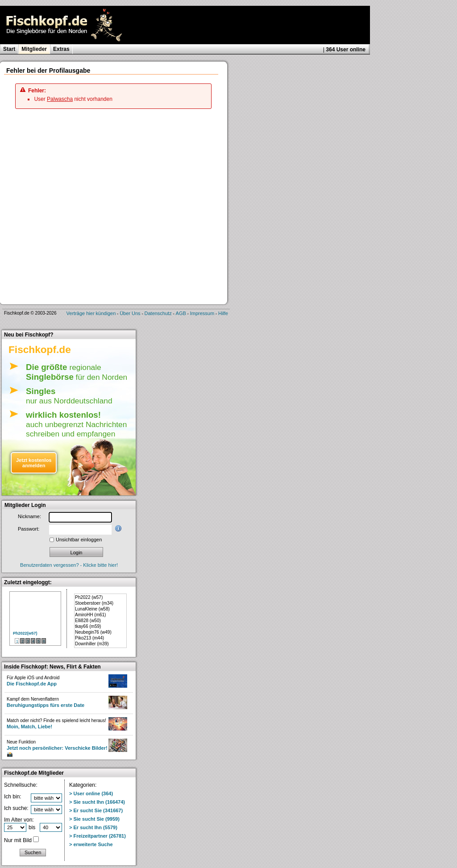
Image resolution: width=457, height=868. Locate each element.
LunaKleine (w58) (92, 609)
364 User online (346, 50)
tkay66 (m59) (88, 626)
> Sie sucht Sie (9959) (94, 819)
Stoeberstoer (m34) (94, 603)
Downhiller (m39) (92, 644)
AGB (181, 313)
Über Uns (130, 313)
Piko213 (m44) (89, 638)
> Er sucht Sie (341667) (96, 810)
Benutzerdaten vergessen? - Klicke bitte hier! (69, 565)
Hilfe (223, 313)
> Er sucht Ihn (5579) (93, 827)
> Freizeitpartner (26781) (98, 836)
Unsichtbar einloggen (79, 540)
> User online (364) (91, 793)
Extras (61, 49)
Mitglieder (34, 49)
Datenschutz (158, 313)
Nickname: (29, 516)
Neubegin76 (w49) (93, 632)
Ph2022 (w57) (89, 597)
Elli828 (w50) (88, 621)
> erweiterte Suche (91, 844)
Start (9, 49)
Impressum (202, 313)
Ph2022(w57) (25, 633)
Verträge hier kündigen (91, 313)
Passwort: (29, 529)
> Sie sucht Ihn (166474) (97, 802)
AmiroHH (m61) (90, 615)
